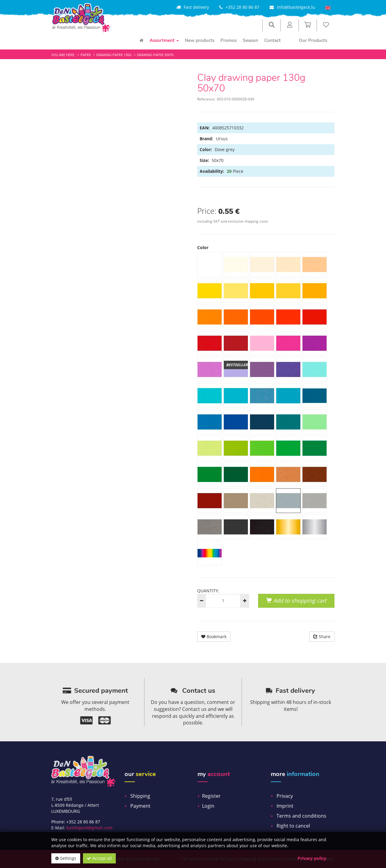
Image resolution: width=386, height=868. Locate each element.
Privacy (285, 796)
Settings (66, 858)
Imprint (285, 806)
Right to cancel (293, 826)
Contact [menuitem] (272, 40)
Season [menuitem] (250, 40)
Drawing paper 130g (114, 55)
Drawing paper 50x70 (155, 55)
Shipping (140, 796)
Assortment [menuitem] (164, 40)
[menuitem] (141, 40)
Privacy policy (312, 858)
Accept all (99, 858)
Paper (86, 55)
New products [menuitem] (200, 40)
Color (203, 247)
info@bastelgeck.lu (296, 7)
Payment (140, 806)
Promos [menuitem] (229, 40)
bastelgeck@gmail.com (89, 828)
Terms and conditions (301, 816)
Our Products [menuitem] (313, 40)
